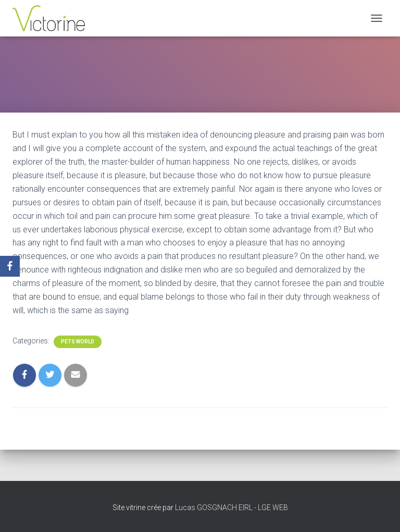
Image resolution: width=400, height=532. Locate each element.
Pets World (78, 342)
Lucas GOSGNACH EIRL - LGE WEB (232, 508)
